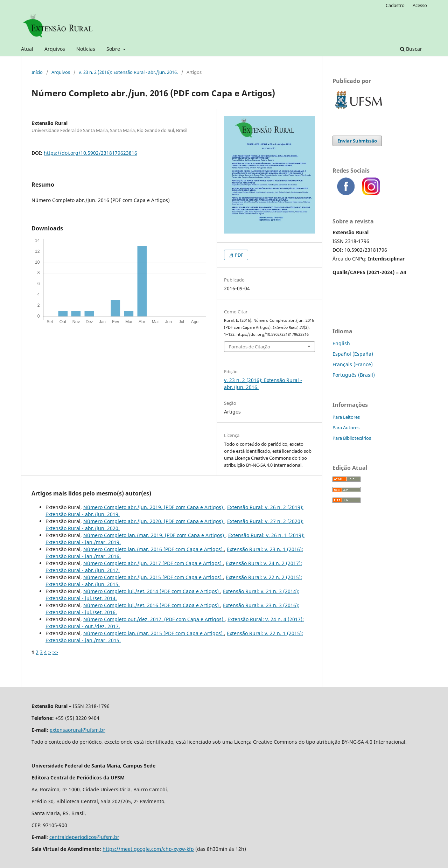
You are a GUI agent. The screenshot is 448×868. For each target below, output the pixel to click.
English (341, 343)
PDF (239, 255)
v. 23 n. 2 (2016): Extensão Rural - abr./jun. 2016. (128, 72)
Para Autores (346, 428)
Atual (27, 49)
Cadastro (395, 5)
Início (37, 72)
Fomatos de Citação (250, 347)
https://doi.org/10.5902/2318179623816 (90, 153)
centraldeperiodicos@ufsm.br (84, 837)
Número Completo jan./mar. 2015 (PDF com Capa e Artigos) (154, 633)
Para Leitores (346, 417)
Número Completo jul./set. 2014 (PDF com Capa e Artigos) (152, 591)
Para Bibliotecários (352, 438)
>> (55, 652)
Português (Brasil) (354, 375)
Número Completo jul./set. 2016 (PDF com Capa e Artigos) (152, 605)
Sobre (114, 49)
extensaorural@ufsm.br (78, 730)
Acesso (420, 5)
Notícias (86, 49)
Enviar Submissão (357, 141)
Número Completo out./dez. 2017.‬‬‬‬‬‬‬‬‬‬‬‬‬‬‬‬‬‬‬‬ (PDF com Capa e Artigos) (154, 619)
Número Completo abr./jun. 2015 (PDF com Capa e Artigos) (153, 577)
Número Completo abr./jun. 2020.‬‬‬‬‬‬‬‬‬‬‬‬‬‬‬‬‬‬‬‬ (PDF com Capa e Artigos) (154, 521)
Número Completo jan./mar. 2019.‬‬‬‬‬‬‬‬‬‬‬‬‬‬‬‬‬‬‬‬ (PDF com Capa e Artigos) (154, 535)
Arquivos (55, 49)
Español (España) (353, 354)
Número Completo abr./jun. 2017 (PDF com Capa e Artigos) (153, 563)
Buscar (411, 49)
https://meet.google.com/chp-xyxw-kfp (148, 849)
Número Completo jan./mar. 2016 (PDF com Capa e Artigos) (154, 549)
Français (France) (353, 364)
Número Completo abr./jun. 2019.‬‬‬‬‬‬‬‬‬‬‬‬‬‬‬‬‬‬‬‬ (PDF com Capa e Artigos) (154, 507)
